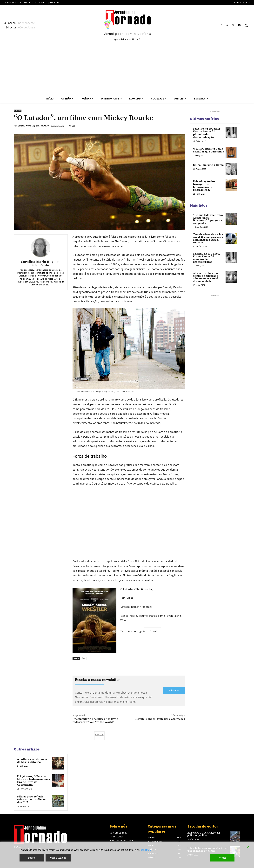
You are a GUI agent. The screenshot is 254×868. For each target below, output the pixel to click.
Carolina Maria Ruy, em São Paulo (33, 126)
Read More (146, 850)
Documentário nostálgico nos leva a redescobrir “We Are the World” (95, 720)
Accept (222, 858)
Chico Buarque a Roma (208, 165)
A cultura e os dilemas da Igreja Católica (32, 761)
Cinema (18, 111)
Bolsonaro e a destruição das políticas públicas (204, 834)
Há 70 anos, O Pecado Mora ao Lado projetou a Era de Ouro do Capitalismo (34, 781)
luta (84, 658)
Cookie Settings (58, 858)
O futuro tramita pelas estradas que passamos (208, 150)
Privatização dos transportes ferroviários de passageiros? (204, 186)
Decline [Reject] (32, 858)
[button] (246, 25)
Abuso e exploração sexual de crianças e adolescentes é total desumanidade (206, 277)
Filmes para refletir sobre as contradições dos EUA (32, 799)
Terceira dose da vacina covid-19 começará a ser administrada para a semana (208, 239)
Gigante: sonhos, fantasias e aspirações (160, 719)
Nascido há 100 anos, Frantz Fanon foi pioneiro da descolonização (207, 133)
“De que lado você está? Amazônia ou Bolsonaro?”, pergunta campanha (208, 219)
